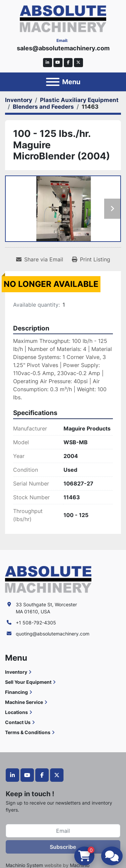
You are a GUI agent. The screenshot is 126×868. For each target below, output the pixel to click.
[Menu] (53, 82)
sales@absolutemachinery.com (63, 48)
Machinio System (24, 865)
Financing (16, 692)
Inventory (16, 672)
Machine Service (24, 702)
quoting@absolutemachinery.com (53, 634)
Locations (16, 712)
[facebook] (68, 63)
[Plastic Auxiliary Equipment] (79, 100)
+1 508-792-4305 (36, 623)
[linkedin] (48, 63)
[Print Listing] (91, 259)
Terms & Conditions (28, 732)
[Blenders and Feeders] (43, 107)
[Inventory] (19, 100)
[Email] (63, 831)
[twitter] (78, 63)
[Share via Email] (40, 259)
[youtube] (58, 63)
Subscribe (63, 847)
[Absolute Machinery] (48, 579)
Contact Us (18, 722)
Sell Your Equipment (28, 682)
